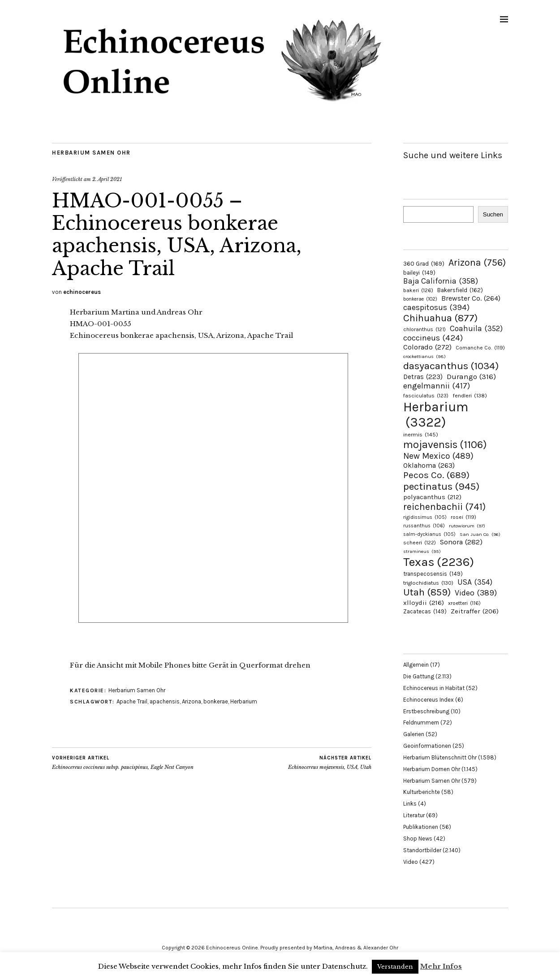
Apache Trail (132, 701)
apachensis (165, 701)
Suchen (493, 214)
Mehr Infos (441, 966)
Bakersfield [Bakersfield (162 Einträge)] (460, 290)
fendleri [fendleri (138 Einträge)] (470, 395)
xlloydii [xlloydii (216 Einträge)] (424, 603)
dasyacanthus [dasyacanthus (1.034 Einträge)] (451, 366)
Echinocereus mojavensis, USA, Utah (330, 763)
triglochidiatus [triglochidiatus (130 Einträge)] (428, 583)
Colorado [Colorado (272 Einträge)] (427, 347)
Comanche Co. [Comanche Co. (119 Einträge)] (480, 348)
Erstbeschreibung (426, 711)
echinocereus (82, 292)
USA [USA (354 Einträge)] (475, 582)
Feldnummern (421, 722)
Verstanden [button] (395, 967)
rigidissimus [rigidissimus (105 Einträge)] (425, 517)
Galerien (414, 734)
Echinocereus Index (429, 700)
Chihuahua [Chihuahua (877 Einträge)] (440, 318)
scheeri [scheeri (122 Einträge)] (420, 543)
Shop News (418, 839)
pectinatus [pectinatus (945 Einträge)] (441, 486)
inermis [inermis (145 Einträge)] (421, 434)
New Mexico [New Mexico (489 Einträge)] (438, 456)
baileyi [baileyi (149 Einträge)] (419, 273)
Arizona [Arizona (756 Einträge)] (477, 262)
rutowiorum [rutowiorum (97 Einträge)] (467, 526)
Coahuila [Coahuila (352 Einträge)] (476, 328)
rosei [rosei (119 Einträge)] (463, 517)
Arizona (192, 701)
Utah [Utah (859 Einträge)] (427, 592)
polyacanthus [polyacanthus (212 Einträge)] (432, 497)
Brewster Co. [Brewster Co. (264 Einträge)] (471, 298)
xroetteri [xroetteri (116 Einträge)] (464, 603)
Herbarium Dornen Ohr (432, 769)
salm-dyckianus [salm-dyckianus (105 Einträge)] (429, 534)
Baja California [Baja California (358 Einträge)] (441, 281)
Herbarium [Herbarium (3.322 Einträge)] (436, 414)
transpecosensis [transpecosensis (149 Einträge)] (433, 574)
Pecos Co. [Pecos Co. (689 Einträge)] (436, 475)
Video (411, 862)
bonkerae (216, 701)
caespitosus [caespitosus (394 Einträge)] (436, 307)
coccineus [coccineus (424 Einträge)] (433, 338)
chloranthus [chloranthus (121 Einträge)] (424, 329)
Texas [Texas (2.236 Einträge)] (439, 562)
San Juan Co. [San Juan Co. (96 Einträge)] (480, 534)
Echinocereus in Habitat (434, 688)
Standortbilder (422, 850)
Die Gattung (419, 676)
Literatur (414, 815)
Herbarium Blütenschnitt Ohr (440, 757)
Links (410, 804)
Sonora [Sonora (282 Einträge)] (461, 542)
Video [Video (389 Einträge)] (476, 593)
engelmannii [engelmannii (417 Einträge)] (437, 386)
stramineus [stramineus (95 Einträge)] (422, 551)
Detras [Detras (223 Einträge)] (423, 377)
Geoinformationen (427, 746)
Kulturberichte (422, 792)
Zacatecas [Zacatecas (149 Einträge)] (425, 611)
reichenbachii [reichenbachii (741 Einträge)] (444, 507)
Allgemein (416, 665)
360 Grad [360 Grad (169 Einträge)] (424, 263)
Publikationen (421, 827)
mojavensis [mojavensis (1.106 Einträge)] (445, 444)
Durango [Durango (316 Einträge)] (471, 376)
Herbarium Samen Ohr (91, 153)
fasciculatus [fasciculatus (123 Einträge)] (426, 396)
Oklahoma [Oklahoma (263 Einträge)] (429, 465)
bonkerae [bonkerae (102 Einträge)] (420, 299)
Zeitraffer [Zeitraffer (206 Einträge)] (475, 611)
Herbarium (244, 701)
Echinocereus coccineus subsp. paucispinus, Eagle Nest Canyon (123, 763)
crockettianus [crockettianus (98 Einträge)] (424, 356)
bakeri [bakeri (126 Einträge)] (418, 290)
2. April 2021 (107, 179)
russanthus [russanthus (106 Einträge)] (424, 526)
